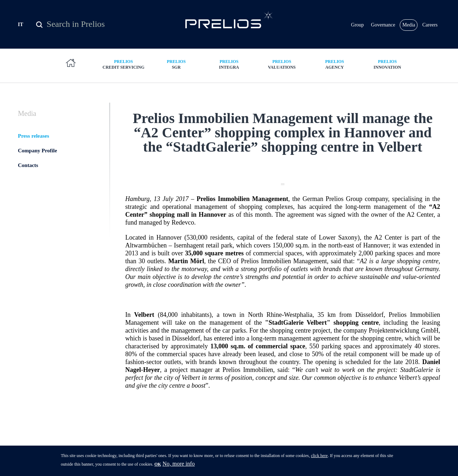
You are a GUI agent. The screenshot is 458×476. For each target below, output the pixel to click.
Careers (430, 25)
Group (357, 25)
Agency (335, 64)
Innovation (388, 64)
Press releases (33, 136)
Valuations (282, 64)
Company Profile (37, 151)
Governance (383, 25)
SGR (176, 64)
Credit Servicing (123, 64)
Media (409, 25)
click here (319, 458)
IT (21, 24)
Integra (229, 64)
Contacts (28, 165)
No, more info (179, 466)
